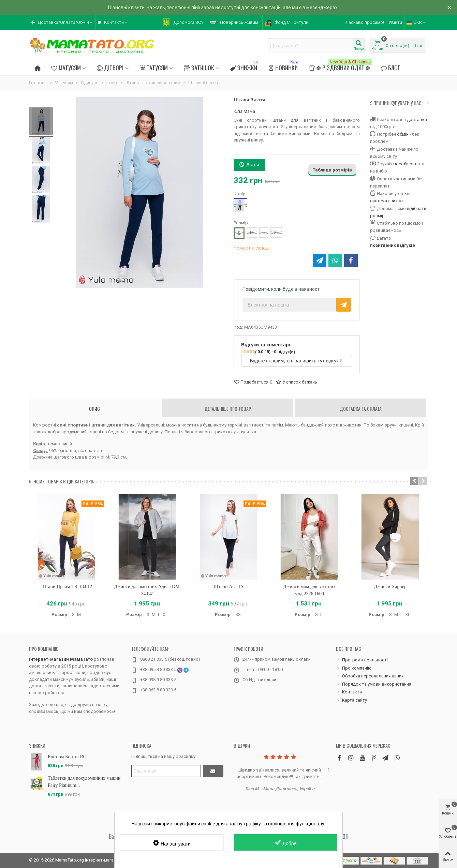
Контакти (349, 692)
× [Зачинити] (449, 8)
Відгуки (242, 745)
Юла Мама (244, 111)
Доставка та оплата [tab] (361, 409)
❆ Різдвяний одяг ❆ (340, 67)
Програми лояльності (362, 660)
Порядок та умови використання (374, 684)
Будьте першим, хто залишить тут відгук (296, 361)
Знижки (245, 67)
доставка (417, 119)
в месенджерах (320, 8)
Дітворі (110, 68)
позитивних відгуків (393, 245)
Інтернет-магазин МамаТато (61, 659)
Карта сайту (351, 700)
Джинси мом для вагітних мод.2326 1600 (309, 590)
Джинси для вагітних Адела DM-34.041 (148, 590)
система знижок (387, 201)
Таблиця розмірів (332, 170)
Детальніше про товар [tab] (228, 409)
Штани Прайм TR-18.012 (67, 587)
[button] (414, 481)
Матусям (66, 68)
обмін (403, 134)
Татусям (154, 68)
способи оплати (408, 164)
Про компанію (44, 649)
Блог (390, 68)
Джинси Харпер (390, 587)
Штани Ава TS (228, 587)
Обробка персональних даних (370, 676)
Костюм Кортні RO (67, 757)
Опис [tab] (94, 409)
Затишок (199, 68)
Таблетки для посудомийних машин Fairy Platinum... (84, 782)
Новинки (284, 67)
